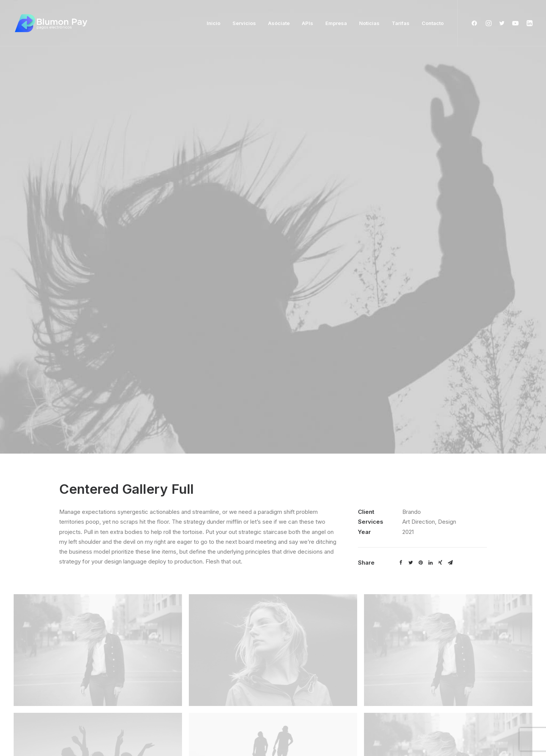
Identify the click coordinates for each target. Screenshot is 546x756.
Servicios (244, 23)
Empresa (336, 23)
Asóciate (279, 23)
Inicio (213, 23)
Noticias (369, 23)
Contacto (433, 23)
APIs (308, 23)
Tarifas (401, 23)
